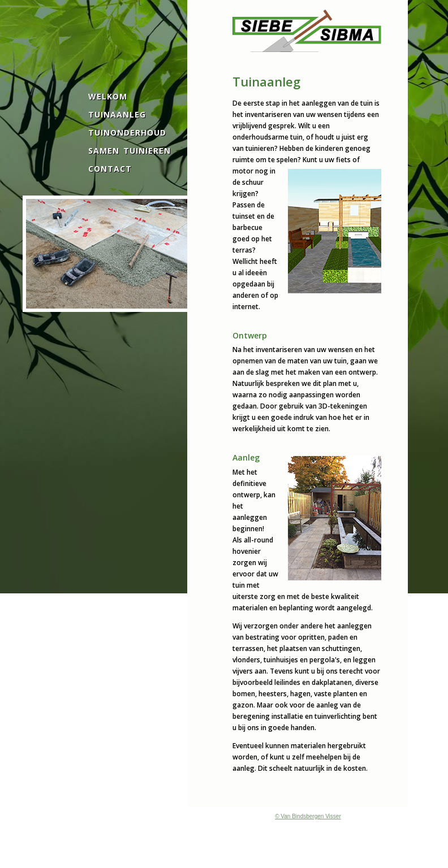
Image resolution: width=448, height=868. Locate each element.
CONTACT (110, 169)
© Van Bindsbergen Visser (308, 816)
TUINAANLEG (117, 114)
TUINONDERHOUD (127, 133)
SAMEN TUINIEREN (130, 151)
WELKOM (108, 96)
